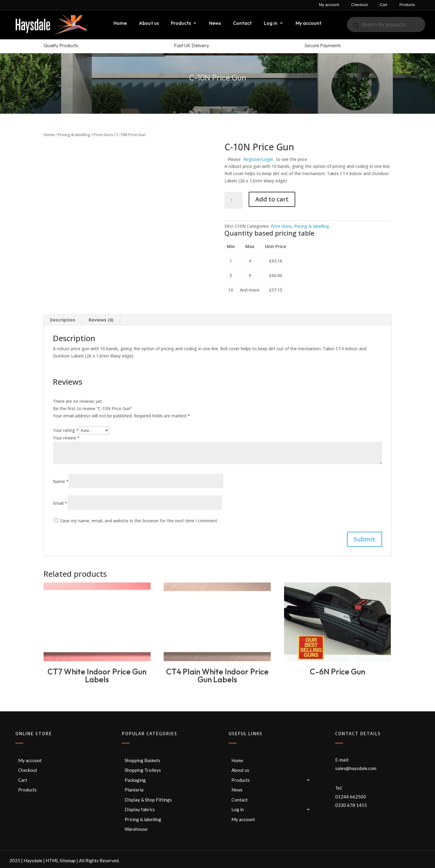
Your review (66, 438)
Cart (384, 5)
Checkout (360, 5)
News (215, 23)
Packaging (135, 780)
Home (120, 23)
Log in (271, 23)
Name (61, 481)
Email (60, 503)
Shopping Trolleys (143, 770)
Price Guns (103, 135)
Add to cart (272, 199)
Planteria (134, 790)
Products (407, 5)
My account (329, 5)
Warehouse (136, 829)
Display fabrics (140, 809)
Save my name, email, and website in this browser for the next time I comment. (139, 521)
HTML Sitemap (61, 860)
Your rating (66, 430)
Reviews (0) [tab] (101, 320)
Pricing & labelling (74, 135)
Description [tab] (62, 320)
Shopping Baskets (142, 760)
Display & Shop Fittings (148, 800)
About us (149, 23)
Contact (242, 23)
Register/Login (258, 159)
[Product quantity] (234, 200)
